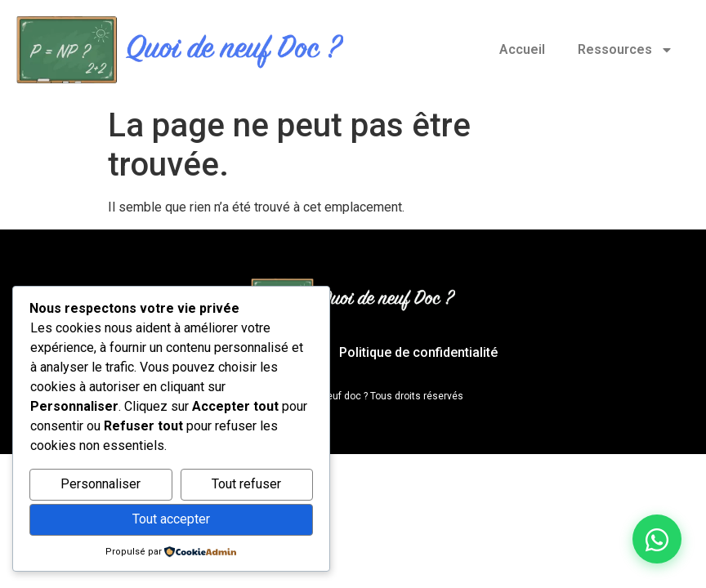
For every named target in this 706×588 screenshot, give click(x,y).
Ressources (626, 50)
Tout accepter (171, 519)
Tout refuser (246, 484)
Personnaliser (101, 484)
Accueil (522, 49)
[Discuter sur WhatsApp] (657, 539)
